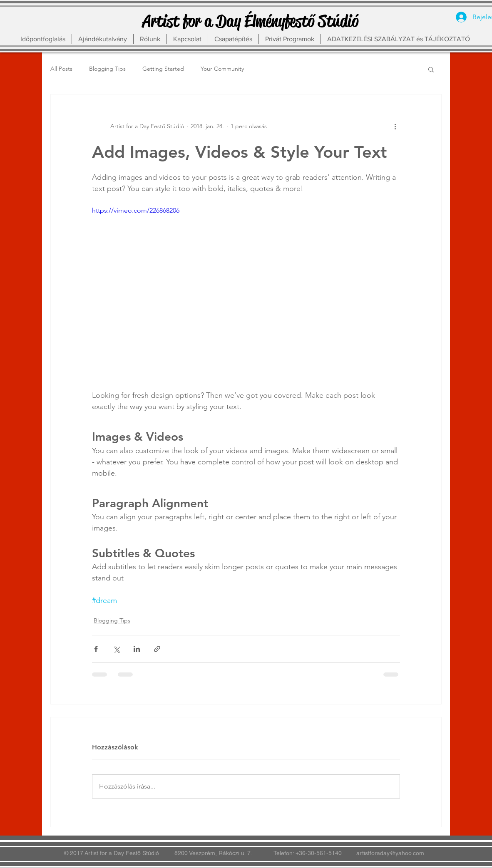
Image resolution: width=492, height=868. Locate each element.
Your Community (222, 69)
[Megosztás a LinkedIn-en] (137, 649)
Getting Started (163, 69)
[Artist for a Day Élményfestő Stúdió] (250, 21)
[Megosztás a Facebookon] (96, 649)
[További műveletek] (395, 126)
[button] (431, 69)
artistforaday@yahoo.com (390, 853)
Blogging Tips (107, 69)
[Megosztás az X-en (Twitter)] (116, 649)
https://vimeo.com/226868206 (136, 210)
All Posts (61, 69)
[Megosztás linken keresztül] (157, 649)
